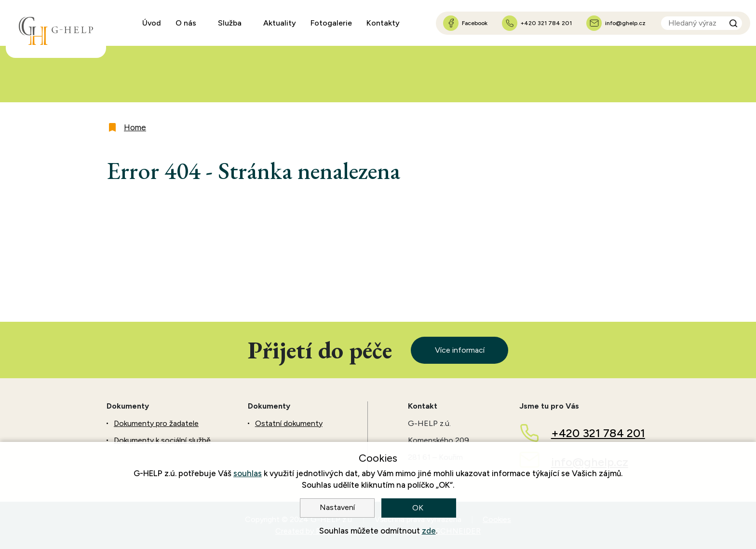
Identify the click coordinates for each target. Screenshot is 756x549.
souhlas (248, 473)
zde (429, 531)
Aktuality (280, 23)
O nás (186, 23)
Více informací (460, 350)
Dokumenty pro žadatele (156, 423)
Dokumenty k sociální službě (162, 440)
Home (135, 127)
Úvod (152, 23)
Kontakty (383, 23)
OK (419, 508)
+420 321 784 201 (598, 433)
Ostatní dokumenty (289, 423)
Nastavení (337, 507)
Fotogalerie (331, 23)
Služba (230, 23)
